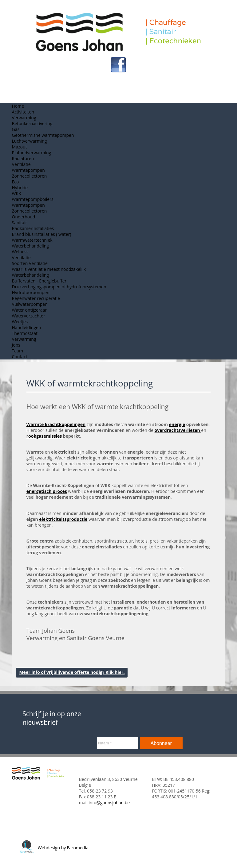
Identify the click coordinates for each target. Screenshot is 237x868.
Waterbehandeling (30, 246)
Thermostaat (25, 333)
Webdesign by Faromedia (54, 848)
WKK (17, 193)
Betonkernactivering (32, 123)
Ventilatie (21, 164)
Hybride (20, 188)
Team (18, 351)
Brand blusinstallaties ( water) (42, 234)
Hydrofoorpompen (31, 292)
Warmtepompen (28, 170)
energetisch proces (47, 491)
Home (18, 106)
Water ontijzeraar (29, 310)
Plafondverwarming (32, 153)
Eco (16, 182)
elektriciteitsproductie (63, 519)
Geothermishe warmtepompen (43, 135)
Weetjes (20, 322)
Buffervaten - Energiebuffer (39, 281)
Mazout (20, 147)
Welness (20, 252)
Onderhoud (24, 217)
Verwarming (24, 118)
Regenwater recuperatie (36, 298)
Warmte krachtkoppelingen (56, 424)
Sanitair (20, 223)
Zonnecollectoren (30, 176)
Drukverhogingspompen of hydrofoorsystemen (59, 287)
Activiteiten (23, 112)
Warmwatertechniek (32, 240)
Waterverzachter (29, 316)
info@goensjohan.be (109, 803)
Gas (16, 129)
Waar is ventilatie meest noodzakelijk (49, 269)
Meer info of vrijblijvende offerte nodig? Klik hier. (72, 672)
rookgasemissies (45, 436)
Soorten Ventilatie (30, 263)
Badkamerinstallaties (33, 228)
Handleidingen (27, 327)
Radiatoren (23, 158)
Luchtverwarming (30, 141)
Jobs (16, 345)
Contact (20, 357)
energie (177, 424)
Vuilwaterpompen (30, 304)
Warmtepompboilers (33, 199)
